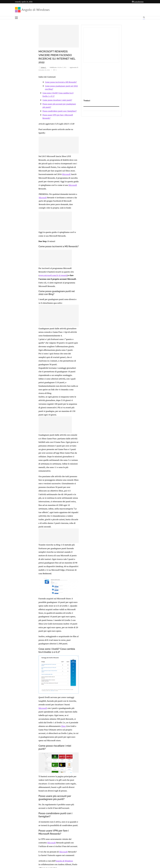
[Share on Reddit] (43, 775)
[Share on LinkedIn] (41, 775)
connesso (32, 785)
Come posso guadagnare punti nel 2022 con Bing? (45, 102)
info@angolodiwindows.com (84, 835)
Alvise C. (22, 85)
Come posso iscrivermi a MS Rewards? (40, 98)
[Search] (144, 18)
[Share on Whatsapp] (45, 775)
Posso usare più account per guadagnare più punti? (43, 113)
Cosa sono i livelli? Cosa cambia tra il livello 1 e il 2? (43, 106)
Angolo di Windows (42, 709)
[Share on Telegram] (48, 775)
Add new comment (27, 780)
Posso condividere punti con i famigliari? (39, 117)
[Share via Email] (50, 775)
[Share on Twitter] (38, 775)
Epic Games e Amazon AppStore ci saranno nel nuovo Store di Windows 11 (86, 732)
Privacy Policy (74, 846)
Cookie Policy (86, 846)
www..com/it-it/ (32, 237)
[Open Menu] (16, 18)
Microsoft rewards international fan (53, 716)
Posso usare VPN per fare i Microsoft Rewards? (41, 121)
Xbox (64, 595)
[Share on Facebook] (36, 775)
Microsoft (54, 162)
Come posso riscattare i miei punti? (37, 110)
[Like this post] (34, 775)
